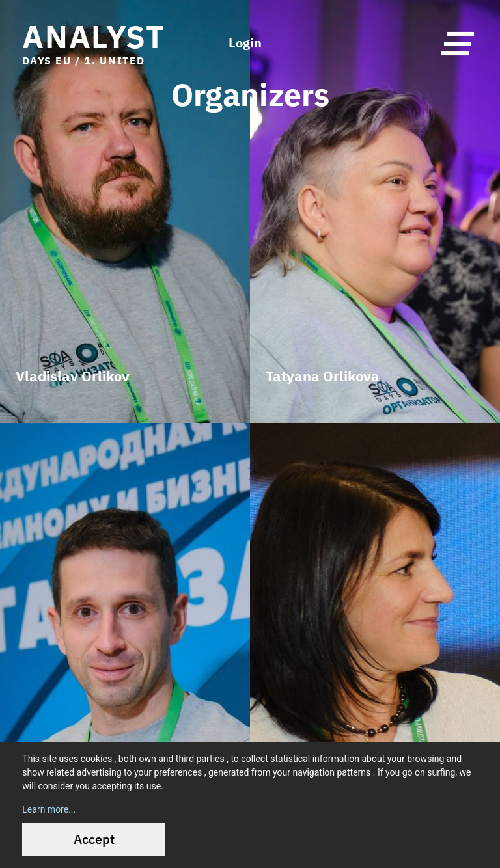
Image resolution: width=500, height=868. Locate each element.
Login (245, 43)
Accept (94, 839)
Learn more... (49, 809)
